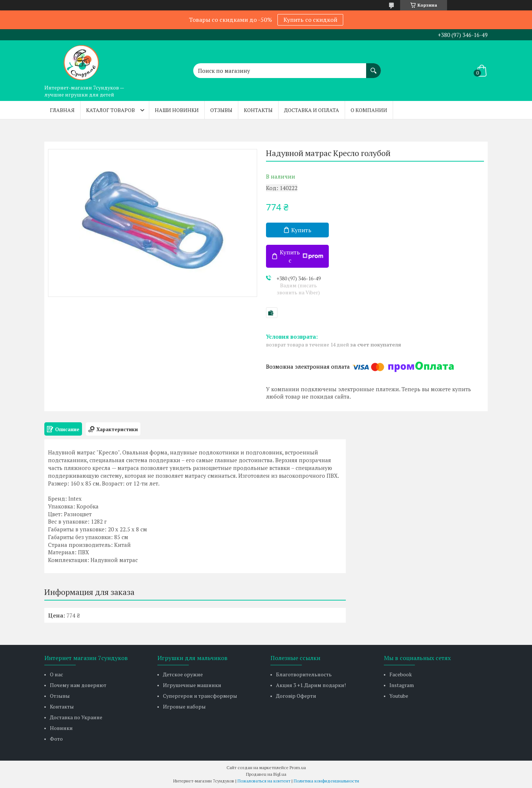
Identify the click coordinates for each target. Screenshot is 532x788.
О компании (369, 110)
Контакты (258, 110)
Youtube (399, 696)
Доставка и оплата (312, 110)
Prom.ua (298, 767)
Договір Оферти (296, 696)
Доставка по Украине (76, 717)
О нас (57, 674)
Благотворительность (304, 674)
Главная (62, 110)
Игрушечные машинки (192, 685)
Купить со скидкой (310, 20)
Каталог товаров (110, 110)
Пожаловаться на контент (264, 781)
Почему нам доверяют (78, 685)
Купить (301, 230)
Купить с (301, 256)
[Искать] (374, 67)
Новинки (61, 728)
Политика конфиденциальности (326, 781)
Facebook (401, 674)
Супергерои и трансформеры (200, 696)
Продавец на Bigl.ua (266, 774)
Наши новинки (177, 110)
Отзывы (221, 110)
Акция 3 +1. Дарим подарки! (311, 685)
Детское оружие (183, 674)
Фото (56, 739)
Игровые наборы (184, 706)
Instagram (402, 685)
